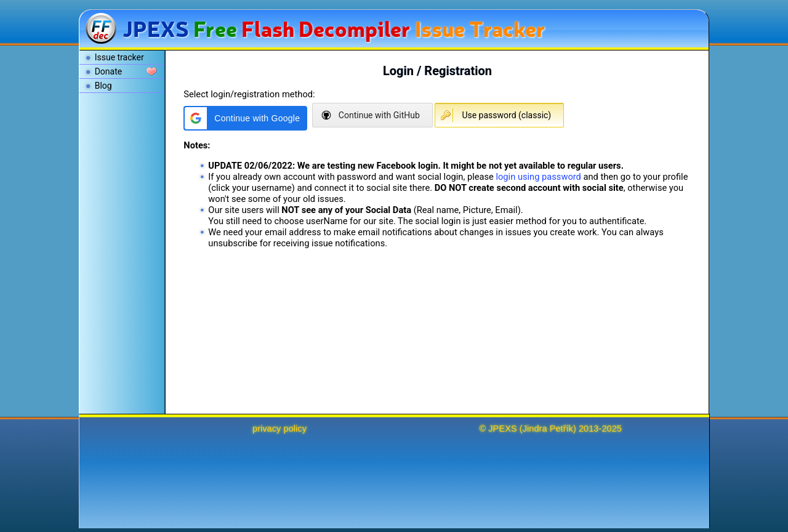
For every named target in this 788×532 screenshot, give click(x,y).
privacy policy (279, 429)
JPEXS (502, 429)
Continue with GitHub (379, 115)
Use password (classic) (506, 115)
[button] (245, 118)
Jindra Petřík (548, 429)
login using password (538, 177)
